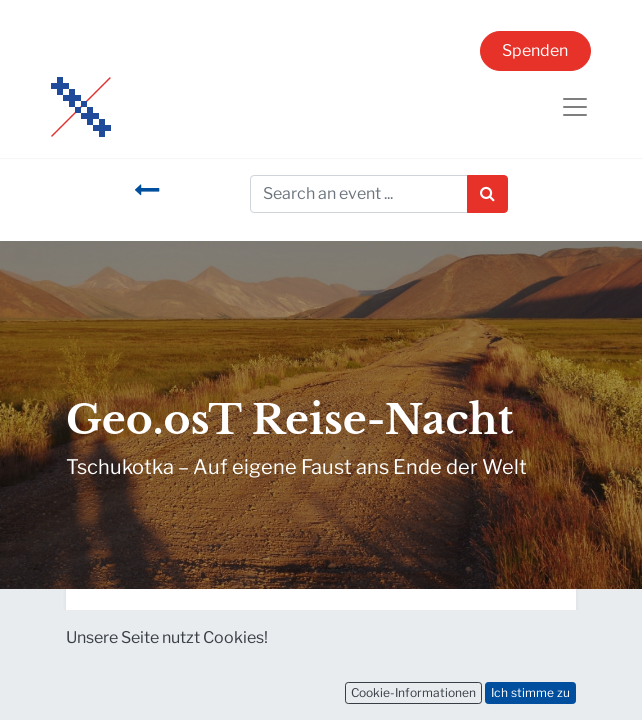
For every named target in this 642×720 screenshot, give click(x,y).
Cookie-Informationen (413, 692)
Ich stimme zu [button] (530, 692)
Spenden (535, 50)
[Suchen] (487, 194)
